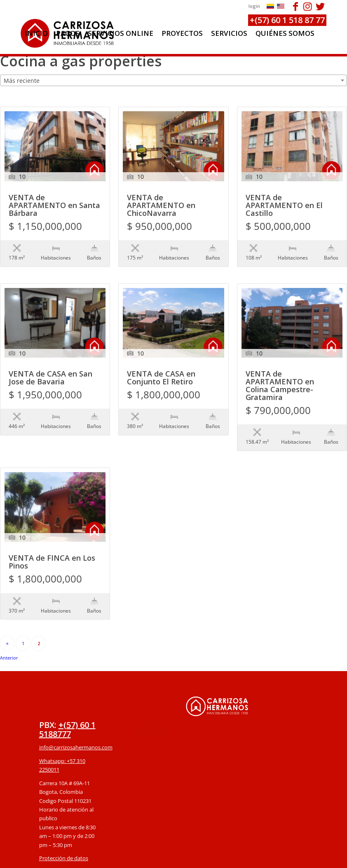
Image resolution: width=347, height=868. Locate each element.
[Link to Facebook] (295, 6)
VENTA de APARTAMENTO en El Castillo (284, 206)
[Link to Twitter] (320, 6)
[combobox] (173, 80)
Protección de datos (64, 817)
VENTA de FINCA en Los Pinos (52, 538)
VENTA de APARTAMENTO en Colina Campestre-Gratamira (280, 369)
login (254, 6)
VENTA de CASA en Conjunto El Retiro (161, 361)
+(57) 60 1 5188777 (67, 688)
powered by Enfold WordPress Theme (221, 857)
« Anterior (7, 603)
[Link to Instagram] (308, 6)
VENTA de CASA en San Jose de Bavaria (50, 361)
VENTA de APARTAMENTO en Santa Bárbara (54, 206)
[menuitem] (36, 33)
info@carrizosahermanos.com (76, 706)
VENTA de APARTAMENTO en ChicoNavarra (161, 206)
